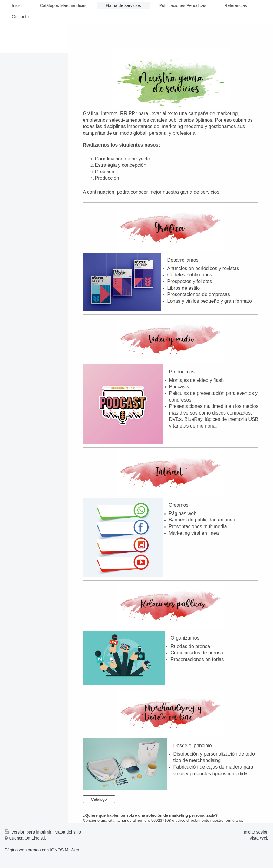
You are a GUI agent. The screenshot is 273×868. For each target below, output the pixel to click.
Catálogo (99, 799)
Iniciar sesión (256, 832)
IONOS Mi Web (64, 850)
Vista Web (259, 838)
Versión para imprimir (28, 832)
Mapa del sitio (68, 832)
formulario (233, 820)
